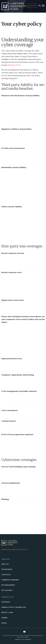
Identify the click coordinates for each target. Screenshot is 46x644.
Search (4, 623)
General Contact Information (14, 607)
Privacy (28, 639)
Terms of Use (20, 639)
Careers (4, 618)
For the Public (7, 590)
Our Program (7, 569)
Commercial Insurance (10, 580)
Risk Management (8, 585)
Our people (6, 602)
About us (5, 564)
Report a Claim (32, 6)
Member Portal (14, 65)
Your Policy (6, 575)
